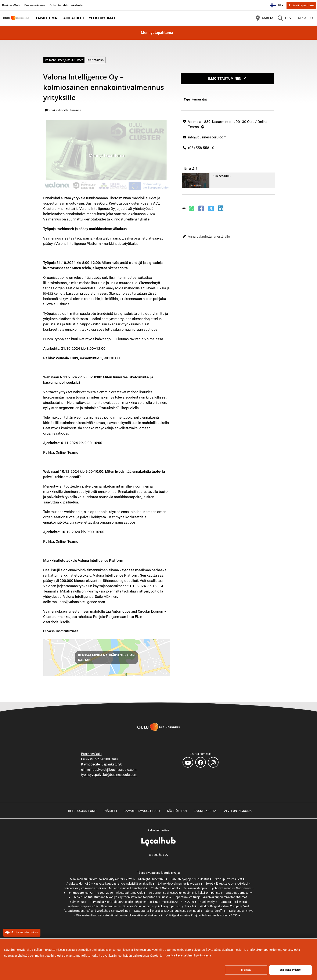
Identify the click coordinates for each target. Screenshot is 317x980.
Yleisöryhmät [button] (102, 18)
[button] (227, 237)
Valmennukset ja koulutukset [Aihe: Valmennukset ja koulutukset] (64, 60)
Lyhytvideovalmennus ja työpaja (179, 884)
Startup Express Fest (229, 879)
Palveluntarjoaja (237, 811)
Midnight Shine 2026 (152, 879)
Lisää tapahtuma (303, 5)
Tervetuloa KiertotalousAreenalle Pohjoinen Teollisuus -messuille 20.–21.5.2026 (142, 902)
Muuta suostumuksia (24, 933)
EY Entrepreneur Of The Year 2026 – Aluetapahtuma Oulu (106, 893)
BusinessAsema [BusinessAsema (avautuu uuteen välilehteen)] (35, 5)
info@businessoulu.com (207, 137)
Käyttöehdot (177, 811)
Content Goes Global (165, 888)
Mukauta (246, 970)
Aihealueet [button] (74, 18)
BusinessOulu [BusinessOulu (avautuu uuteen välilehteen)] (11, 5)
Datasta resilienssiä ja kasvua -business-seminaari (167, 911)
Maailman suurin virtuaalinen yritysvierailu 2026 (102, 879)
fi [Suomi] (277, 5)
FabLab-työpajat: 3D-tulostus (190, 879)
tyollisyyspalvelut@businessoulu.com (109, 775)
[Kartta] (265, 18)
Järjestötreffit (215, 911)
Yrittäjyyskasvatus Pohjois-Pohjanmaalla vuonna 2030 (202, 915)
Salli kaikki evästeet (291, 970)
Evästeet (110, 811)
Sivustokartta (205, 811)
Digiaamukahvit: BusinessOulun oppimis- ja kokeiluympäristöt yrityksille (148, 906)
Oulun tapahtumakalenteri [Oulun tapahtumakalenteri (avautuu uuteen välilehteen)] (67, 5)
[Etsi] (285, 18)
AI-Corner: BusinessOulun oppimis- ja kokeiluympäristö (185, 893)
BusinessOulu (91, 754)
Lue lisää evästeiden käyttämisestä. (189, 955)
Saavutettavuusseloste (142, 811)
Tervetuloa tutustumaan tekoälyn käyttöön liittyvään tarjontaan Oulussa (121, 897)
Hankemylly (207, 902)
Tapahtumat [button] (47, 18)
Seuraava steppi (194, 888)
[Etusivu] (16, 18)
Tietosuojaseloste (82, 811)
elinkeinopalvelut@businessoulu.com (109, 770)
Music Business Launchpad (127, 888)
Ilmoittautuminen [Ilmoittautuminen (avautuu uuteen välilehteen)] (225, 79)
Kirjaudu (305, 18)
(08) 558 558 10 (201, 148)
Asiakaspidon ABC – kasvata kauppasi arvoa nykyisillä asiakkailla (110, 884)
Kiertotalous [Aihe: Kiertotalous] (96, 60)
